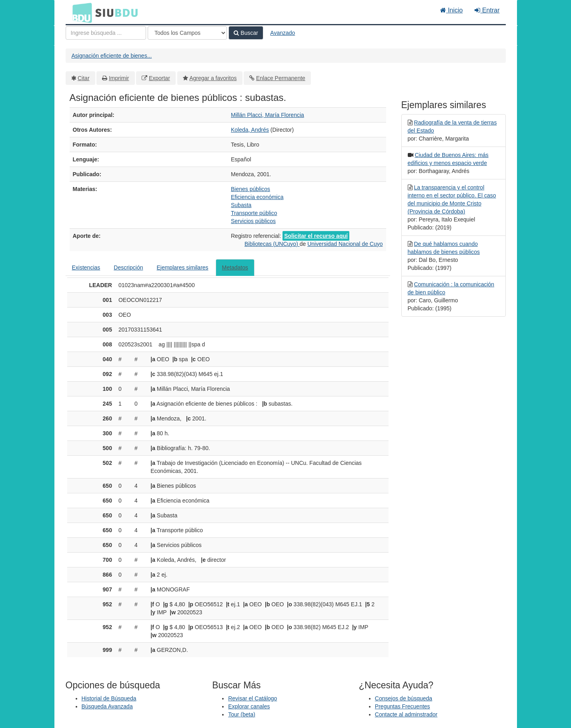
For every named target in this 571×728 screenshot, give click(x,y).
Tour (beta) (242, 714)
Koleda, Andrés (250, 130)
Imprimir (119, 78)
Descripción (128, 267)
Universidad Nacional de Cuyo (345, 244)
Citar (84, 78)
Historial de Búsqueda (109, 698)
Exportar (159, 78)
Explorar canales (249, 706)
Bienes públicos (250, 189)
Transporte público (254, 213)
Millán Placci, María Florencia (267, 115)
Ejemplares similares (182, 267)
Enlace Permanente (281, 78)
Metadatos (235, 267)
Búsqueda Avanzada (107, 706)
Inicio (452, 10)
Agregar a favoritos (213, 78)
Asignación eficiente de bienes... (112, 56)
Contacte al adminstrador (406, 714)
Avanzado (282, 33)
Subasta (241, 205)
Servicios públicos (253, 221)
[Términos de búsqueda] (106, 33)
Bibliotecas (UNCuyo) (272, 244)
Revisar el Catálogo (252, 698)
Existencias (86, 267)
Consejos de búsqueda (404, 698)
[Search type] (187, 33)
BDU (80, 12)
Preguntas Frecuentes (403, 706)
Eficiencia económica (257, 197)
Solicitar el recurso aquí (316, 236)
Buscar (246, 33)
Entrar (487, 10)
